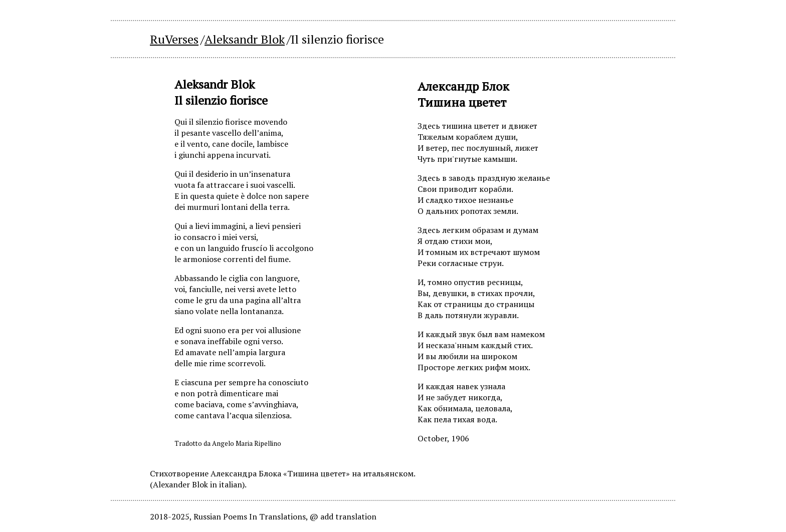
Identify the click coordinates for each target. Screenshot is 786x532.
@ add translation (343, 516)
